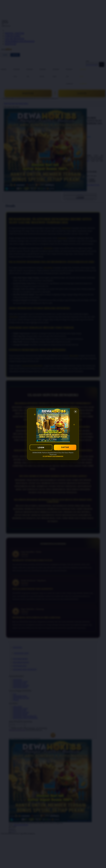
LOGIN (41, 447)
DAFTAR (65, 447)
